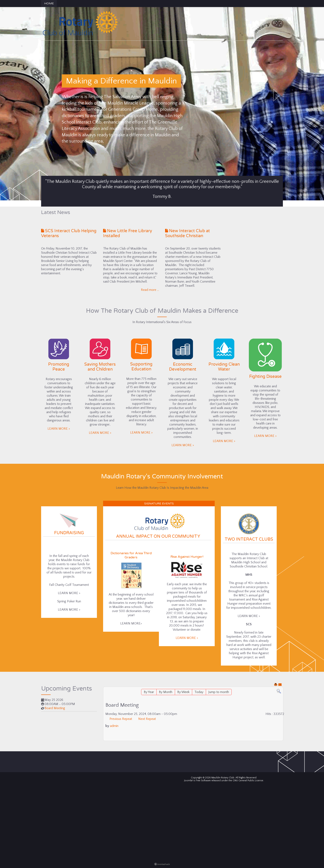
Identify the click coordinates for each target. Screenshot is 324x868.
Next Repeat (147, 719)
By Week (183, 692)
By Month (166, 692)
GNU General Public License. (248, 781)
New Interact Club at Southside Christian (188, 233)
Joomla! (188, 781)
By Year (149, 692)
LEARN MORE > (59, 429)
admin (114, 726)
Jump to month (219, 692)
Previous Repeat (121, 719)
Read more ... (150, 290)
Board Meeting (55, 708)
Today (199, 692)
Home (49, 3)
